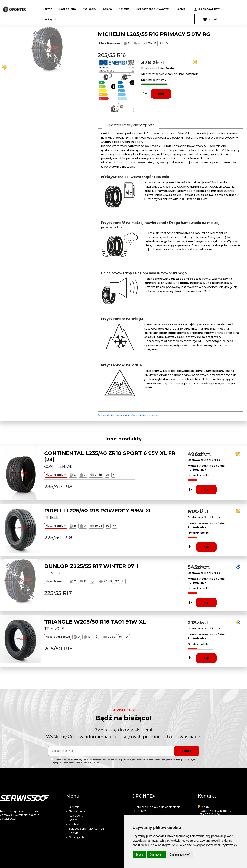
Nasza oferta (67, 9)
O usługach (49, 19)
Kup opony (89, 9)
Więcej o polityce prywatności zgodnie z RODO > (75, 763)
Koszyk (211, 20)
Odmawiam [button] (156, 855)
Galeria (107, 9)
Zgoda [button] (139, 855)
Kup (161, 94)
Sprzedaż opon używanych (153, 9)
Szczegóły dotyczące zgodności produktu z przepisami (130, 415)
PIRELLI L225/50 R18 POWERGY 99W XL (98, 511)
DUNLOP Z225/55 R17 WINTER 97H (91, 566)
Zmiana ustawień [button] (180, 855)
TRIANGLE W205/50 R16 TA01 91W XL (95, 622)
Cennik (181, 9)
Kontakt (124, 9)
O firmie (47, 9)
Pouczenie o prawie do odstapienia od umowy (156, 809)
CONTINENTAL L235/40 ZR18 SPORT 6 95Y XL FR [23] (110, 456)
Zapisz (186, 751)
